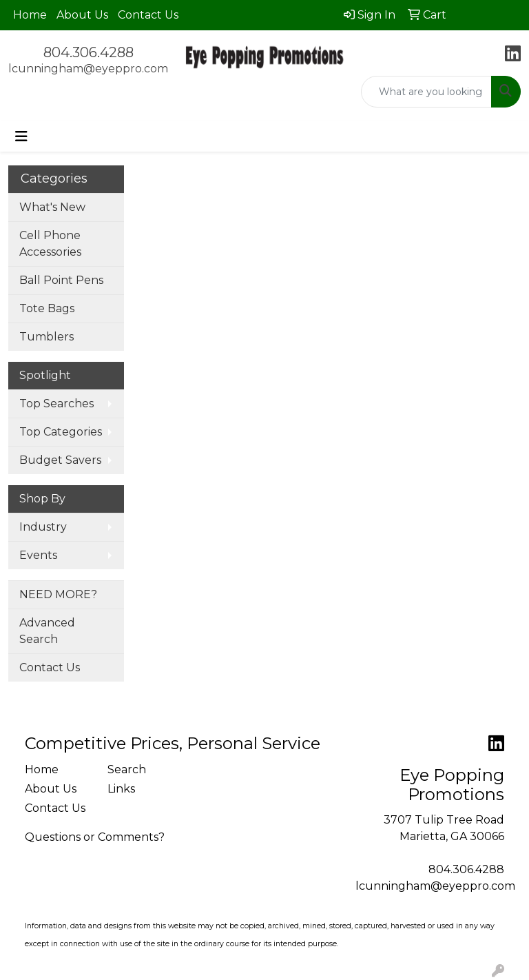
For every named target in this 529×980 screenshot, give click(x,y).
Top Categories (61, 432)
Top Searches (56, 404)
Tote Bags (47, 308)
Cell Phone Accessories (50, 244)
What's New (52, 207)
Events (38, 555)
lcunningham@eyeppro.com (88, 69)
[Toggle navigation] (21, 136)
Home (30, 15)
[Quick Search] (426, 92)
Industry (43, 527)
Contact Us (148, 15)
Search (127, 769)
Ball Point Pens (61, 280)
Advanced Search (47, 631)
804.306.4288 (89, 52)
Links (121, 789)
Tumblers (46, 337)
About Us (82, 15)
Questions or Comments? (95, 837)
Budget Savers (60, 460)
